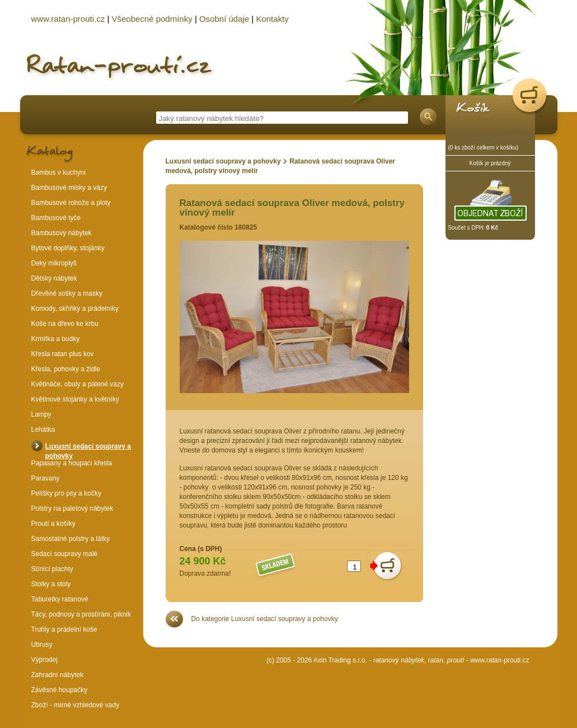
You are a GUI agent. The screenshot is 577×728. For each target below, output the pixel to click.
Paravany (46, 478)
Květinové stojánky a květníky (75, 399)
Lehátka (43, 430)
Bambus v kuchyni (58, 172)
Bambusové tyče (56, 218)
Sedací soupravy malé (65, 554)
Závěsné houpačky (60, 690)
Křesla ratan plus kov (63, 354)
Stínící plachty (52, 569)
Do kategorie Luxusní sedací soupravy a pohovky (265, 619)
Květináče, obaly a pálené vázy (78, 384)
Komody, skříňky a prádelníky (75, 309)
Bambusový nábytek (62, 233)
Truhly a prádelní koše (64, 629)
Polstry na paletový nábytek (72, 508)
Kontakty (272, 19)
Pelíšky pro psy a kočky (66, 493)
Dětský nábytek (54, 278)
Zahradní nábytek (57, 675)
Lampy (41, 414)
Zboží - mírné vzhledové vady (75, 705)
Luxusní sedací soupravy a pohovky (223, 161)
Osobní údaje (224, 19)
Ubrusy (42, 645)
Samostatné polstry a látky (71, 539)
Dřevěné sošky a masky (67, 293)
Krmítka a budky (56, 339)
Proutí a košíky (53, 524)
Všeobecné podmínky (152, 19)
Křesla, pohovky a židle (66, 369)
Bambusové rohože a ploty (71, 203)
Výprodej (44, 660)
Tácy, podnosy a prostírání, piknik (81, 614)
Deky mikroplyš (54, 263)
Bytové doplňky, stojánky (68, 248)
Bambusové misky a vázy (69, 188)
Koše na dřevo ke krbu (65, 324)
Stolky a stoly (51, 584)
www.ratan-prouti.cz (499, 660)
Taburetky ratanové (60, 599)
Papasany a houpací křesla (72, 463)
